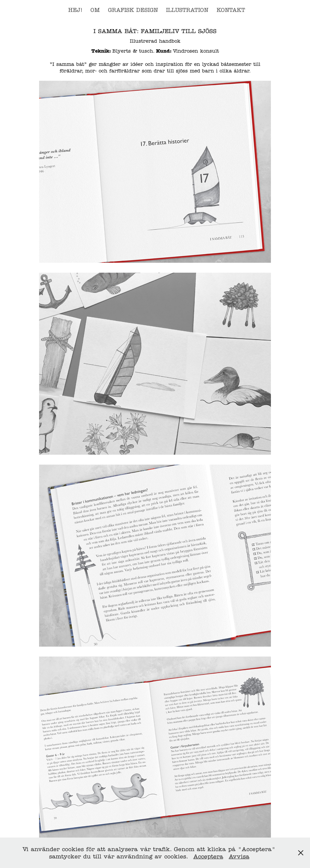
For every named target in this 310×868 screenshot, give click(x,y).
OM (95, 10)
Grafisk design (133, 10)
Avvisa (239, 856)
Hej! (75, 10)
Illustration (187, 10)
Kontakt (231, 10)
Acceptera (208, 856)
